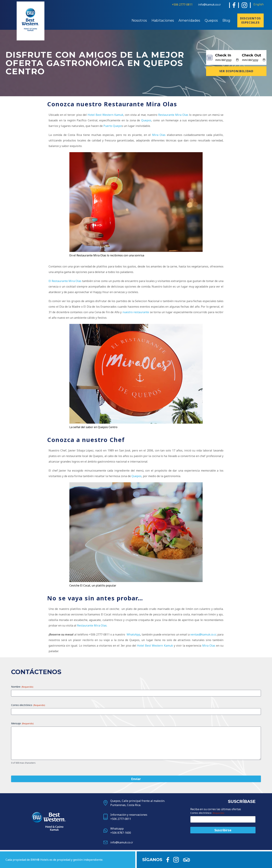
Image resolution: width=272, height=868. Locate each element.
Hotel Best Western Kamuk (105, 115)
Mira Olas (159, 135)
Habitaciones (163, 20)
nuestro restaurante (136, 312)
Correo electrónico (28, 705)
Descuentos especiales (250, 20)
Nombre (22, 687)
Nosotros (139, 20)
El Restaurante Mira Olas (65, 281)
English (259, 4)
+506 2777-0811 (182, 5)
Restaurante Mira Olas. (92, 625)
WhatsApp (133, 634)
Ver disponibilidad (236, 71)
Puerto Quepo (112, 126)
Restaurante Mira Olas (173, 115)
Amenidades (189, 20)
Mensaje (22, 723)
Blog (226, 20)
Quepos (211, 20)
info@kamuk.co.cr (209, 5)
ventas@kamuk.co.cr (203, 634)
